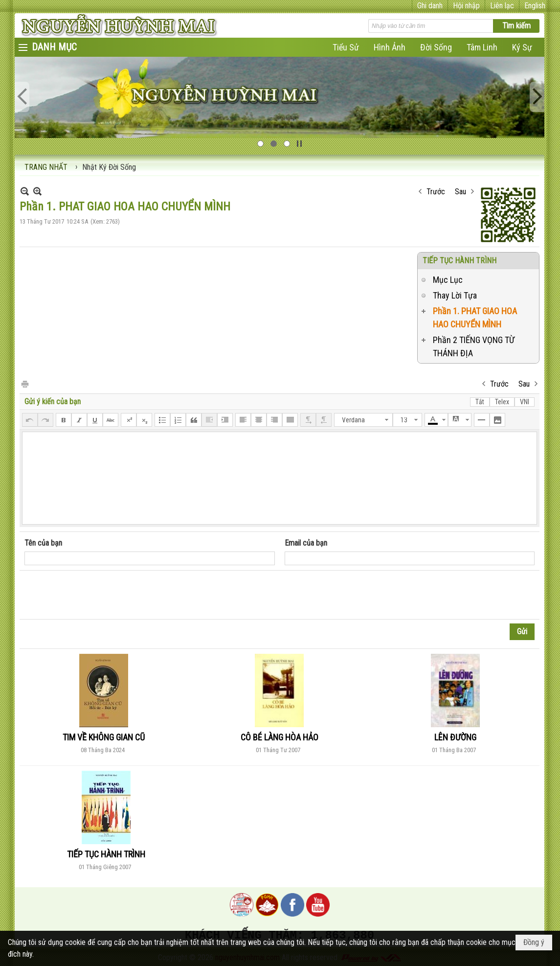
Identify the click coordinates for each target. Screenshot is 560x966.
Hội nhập (466, 6)
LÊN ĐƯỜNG (455, 737)
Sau (460, 192)
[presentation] (99, 595)
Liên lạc (502, 6)
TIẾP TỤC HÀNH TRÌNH (459, 261)
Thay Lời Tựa (455, 295)
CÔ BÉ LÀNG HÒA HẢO (280, 737)
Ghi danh (430, 6)
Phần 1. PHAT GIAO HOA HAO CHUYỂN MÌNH (475, 318)
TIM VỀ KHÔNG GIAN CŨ (104, 737)
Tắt (480, 402)
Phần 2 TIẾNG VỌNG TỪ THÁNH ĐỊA (474, 346)
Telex (502, 402)
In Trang (24, 383)
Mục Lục (448, 280)
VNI (525, 402)
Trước (436, 192)
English (535, 6)
